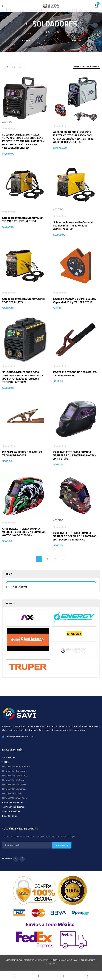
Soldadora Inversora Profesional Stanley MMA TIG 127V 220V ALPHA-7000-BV (73, 226)
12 (7, 67)
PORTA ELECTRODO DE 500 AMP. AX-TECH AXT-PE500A (75, 374)
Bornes (26, 40)
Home (42, 32)
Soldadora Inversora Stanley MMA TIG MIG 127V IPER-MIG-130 (23, 219)
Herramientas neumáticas (14, 789)
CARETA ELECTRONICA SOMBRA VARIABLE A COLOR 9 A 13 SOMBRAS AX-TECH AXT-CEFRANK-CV (75, 536)
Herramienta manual (12, 793)
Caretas (76, 40)
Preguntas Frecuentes (13, 802)
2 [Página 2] (47, 559)
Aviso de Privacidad (11, 811)
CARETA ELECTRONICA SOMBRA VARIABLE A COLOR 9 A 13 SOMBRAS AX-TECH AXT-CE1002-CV (24, 532)
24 (14, 67)
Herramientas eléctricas (13, 780)
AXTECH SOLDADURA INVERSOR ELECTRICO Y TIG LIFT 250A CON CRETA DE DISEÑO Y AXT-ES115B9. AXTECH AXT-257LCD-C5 (74, 137)
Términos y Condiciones (13, 807)
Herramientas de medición (14, 771)
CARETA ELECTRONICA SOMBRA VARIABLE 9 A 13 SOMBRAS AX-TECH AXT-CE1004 (75, 455)
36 (20, 67)
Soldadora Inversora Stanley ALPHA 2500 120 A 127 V (24, 300)
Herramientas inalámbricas (15, 776)
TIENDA (6, 762)
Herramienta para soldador (15, 798)
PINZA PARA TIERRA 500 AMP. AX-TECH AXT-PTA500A (22, 454)
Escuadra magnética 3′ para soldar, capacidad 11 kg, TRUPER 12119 (75, 300)
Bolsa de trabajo (10, 816)
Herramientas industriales (14, 784)
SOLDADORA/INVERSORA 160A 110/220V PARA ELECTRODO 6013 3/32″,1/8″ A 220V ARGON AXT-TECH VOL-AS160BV (23, 377)
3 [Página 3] (55, 559)
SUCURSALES (9, 758)
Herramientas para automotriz (16, 767)
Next (63, 559)
